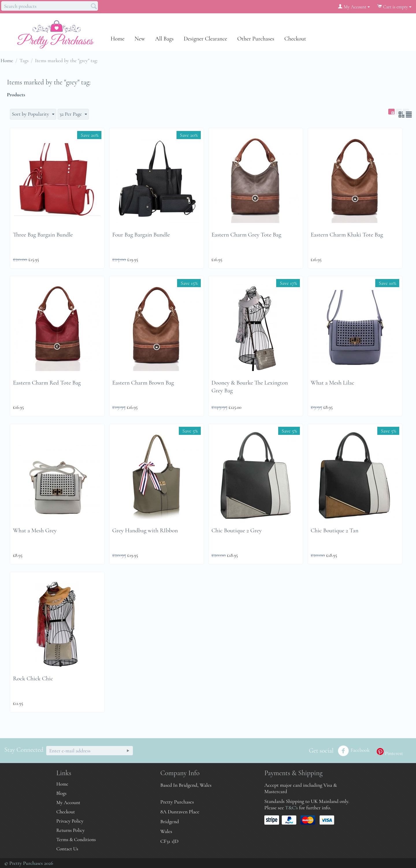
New (140, 39)
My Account (68, 803)
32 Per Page (73, 114)
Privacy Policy (70, 821)
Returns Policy (70, 830)
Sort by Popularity (33, 114)
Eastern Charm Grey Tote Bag (246, 235)
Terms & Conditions (76, 840)
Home (118, 39)
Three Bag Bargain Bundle (43, 235)
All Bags (164, 39)
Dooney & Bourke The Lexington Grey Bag (250, 387)
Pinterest (390, 752)
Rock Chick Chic (33, 678)
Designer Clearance (205, 39)
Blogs (61, 793)
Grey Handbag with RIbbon (145, 530)
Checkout (295, 39)
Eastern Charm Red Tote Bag (47, 383)
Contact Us (67, 849)
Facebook (354, 751)
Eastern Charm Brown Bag (143, 383)
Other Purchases (256, 39)
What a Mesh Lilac (333, 383)
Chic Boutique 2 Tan (335, 530)
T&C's (291, 808)
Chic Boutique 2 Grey (237, 530)
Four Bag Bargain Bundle (141, 235)
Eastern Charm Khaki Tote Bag (347, 235)
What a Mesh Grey (35, 530)
